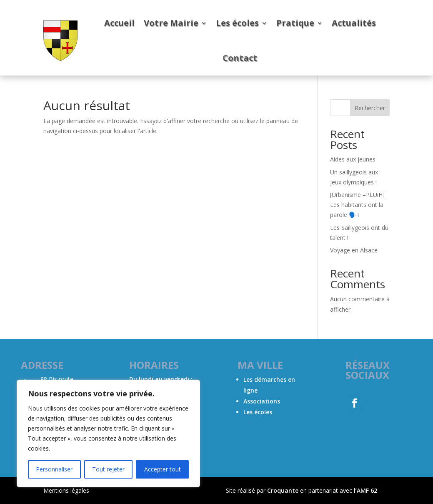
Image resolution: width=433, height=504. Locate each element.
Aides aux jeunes (353, 159)
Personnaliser (54, 469)
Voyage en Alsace (354, 250)
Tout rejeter (108, 469)
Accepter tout (163, 469)
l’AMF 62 (365, 490)
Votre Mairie (171, 23)
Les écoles (237, 23)
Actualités (354, 23)
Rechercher (370, 108)
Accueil (119, 23)
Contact (240, 58)
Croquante (283, 490)
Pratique (295, 23)
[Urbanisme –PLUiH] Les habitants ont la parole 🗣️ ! (357, 205)
